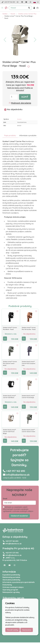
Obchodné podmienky (11, 580)
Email (5, 499)
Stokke (5, 14)
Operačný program (10, 590)
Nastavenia (27, 630)
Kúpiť (25, 97)
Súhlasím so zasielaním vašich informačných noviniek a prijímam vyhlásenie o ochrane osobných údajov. (18, 509)
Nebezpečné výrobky (11, 592)
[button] (2, 8)
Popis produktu (10, 135)
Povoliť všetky (13, 630)
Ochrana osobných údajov (13, 587)
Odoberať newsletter (19, 516)
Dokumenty (7, 585)
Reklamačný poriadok (11, 577)
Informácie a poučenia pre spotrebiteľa (18, 582)
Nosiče (13, 14)
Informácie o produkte (28, 135)
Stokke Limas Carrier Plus (27, 14)
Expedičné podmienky (11, 575)
